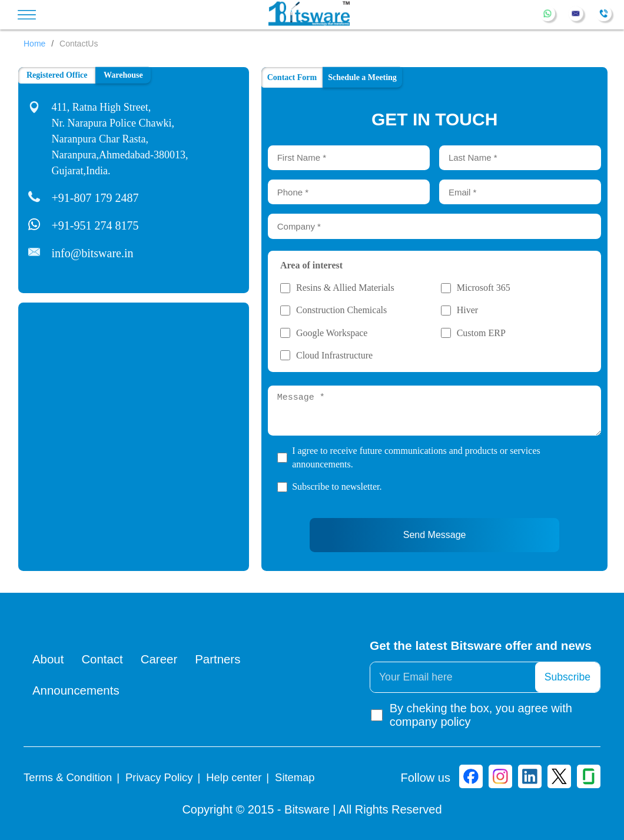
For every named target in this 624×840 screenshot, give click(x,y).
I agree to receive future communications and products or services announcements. (416, 457)
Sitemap (295, 777)
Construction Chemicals (341, 310)
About (48, 659)
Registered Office (57, 75)
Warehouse (123, 74)
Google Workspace (332, 333)
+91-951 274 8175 (95, 225)
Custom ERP (481, 333)
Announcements (77, 691)
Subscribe (567, 677)
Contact (103, 659)
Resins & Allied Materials (345, 288)
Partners (220, 659)
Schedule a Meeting (362, 77)
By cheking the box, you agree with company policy (471, 715)
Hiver (467, 310)
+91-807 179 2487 (95, 198)
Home (34, 44)
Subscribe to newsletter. (337, 487)
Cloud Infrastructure (334, 356)
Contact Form (292, 77)
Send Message (435, 535)
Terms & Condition (68, 777)
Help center (234, 777)
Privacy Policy (159, 777)
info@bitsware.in (93, 253)
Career (161, 659)
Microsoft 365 (484, 288)
